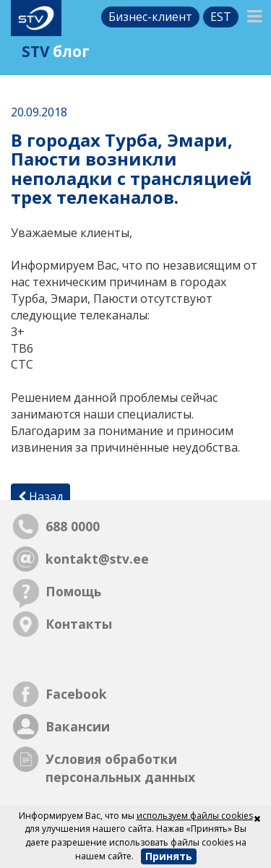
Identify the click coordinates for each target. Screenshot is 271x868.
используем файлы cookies (195, 816)
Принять (169, 856)
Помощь (73, 591)
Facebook (76, 694)
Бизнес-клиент (150, 17)
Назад (41, 497)
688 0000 (73, 526)
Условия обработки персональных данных (120, 768)
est (221, 17)
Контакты (79, 624)
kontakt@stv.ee (97, 559)
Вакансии (78, 726)
